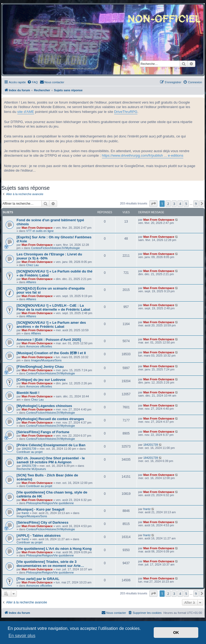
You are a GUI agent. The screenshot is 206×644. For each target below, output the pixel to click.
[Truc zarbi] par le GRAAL (38, 579)
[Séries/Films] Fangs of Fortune (43, 432)
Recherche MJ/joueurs (31, 469)
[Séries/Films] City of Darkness (42, 522)
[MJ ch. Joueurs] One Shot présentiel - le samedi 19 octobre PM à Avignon (51, 460)
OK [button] (176, 633)
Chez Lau (32, 265)
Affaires (31, 282)
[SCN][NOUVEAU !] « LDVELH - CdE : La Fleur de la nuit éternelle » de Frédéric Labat (53, 307)
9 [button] (196, 204)
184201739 (29, 449)
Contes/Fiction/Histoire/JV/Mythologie (55, 248)
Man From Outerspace (37, 228)
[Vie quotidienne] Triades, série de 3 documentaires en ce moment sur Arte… (50, 564)
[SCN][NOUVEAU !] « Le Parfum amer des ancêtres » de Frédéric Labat (51, 325)
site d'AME (26, 112)
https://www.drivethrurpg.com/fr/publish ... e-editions (143, 155)
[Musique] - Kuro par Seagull (41, 509)
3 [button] (174, 204)
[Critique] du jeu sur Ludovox (41, 380)
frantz (25, 513)
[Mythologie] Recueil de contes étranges (50, 419)
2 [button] (168, 204)
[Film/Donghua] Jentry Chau (40, 367)
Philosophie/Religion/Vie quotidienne (50, 503)
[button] (153, 204)
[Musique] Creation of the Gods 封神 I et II (51, 353)
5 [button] (186, 204)
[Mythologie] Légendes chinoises (44, 406)
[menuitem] (33, 82)
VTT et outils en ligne (40, 231)
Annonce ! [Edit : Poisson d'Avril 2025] (49, 340)
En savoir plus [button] (22, 636)
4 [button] (180, 204)
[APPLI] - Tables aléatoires (39, 536)
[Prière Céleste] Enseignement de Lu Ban (51, 445)
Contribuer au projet (29, 452)
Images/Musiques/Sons (46, 360)
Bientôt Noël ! (28, 393)
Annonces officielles (39, 346)
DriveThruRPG (126, 112)
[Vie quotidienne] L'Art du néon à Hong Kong (54, 549)
